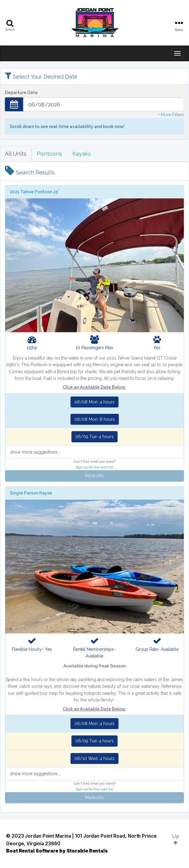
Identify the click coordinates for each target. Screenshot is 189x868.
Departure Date (21, 93)
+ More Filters (171, 115)
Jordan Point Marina (48, 836)
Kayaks (82, 154)
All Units (16, 154)
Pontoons (49, 154)
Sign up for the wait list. (95, 467)
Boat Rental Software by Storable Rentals (57, 851)
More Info (94, 476)
